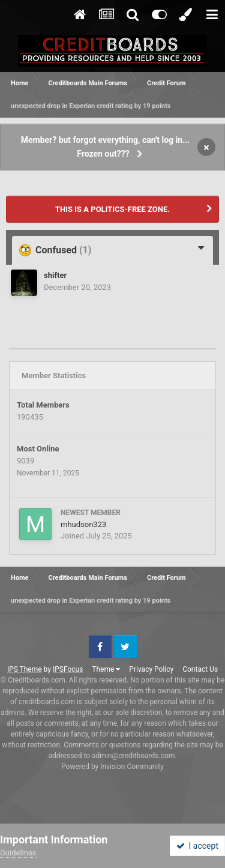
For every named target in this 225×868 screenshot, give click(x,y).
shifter (55, 275)
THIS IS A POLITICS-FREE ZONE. (112, 209)
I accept (197, 846)
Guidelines (18, 853)
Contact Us (200, 669)
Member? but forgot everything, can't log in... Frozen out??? (106, 147)
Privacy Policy (151, 669)
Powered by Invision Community (112, 767)
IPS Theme (25, 669)
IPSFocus (68, 669)
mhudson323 (83, 524)
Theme (106, 669)
